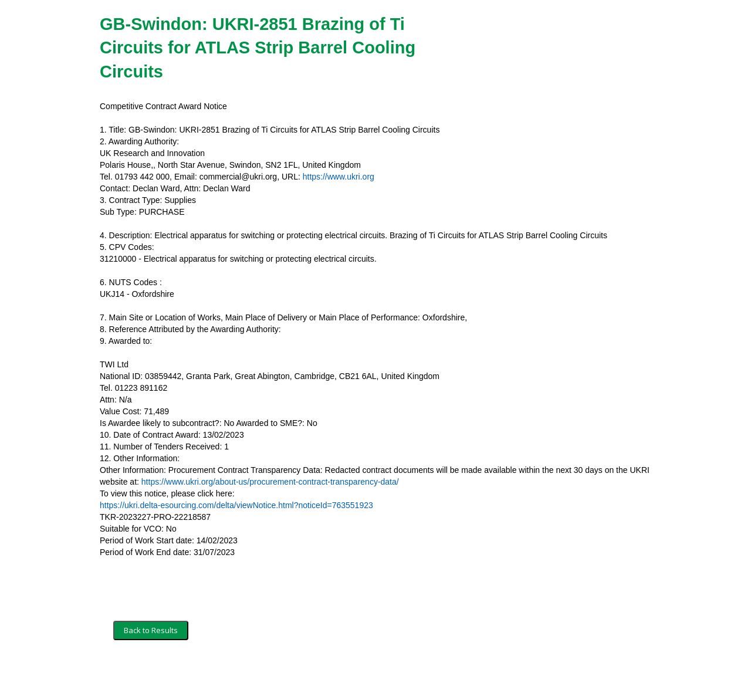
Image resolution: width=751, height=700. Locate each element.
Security (213, 675)
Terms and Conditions (151, 675)
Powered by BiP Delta (332, 675)
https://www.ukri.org (339, 177)
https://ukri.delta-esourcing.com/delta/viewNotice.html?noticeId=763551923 (236, 505)
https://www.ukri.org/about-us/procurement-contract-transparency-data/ (270, 482)
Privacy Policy (261, 675)
